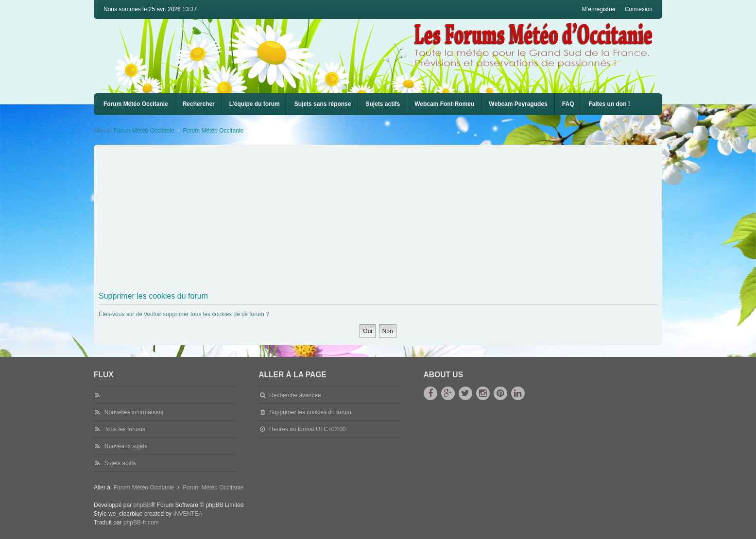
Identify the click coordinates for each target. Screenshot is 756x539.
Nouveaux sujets (126, 446)
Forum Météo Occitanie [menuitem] (136, 104)
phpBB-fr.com (141, 522)
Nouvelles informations (134, 412)
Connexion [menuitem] (639, 9)
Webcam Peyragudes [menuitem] (518, 104)
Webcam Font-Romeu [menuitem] (444, 104)
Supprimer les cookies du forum (310, 412)
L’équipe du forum (255, 104)
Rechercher (199, 104)
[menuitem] (444, 104)
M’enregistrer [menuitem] (599, 9)
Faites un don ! (609, 104)
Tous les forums (125, 429)
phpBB (142, 505)
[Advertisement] (390, 220)
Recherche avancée (295, 395)
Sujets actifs (383, 104)
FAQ (568, 104)
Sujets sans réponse (323, 104)
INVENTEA (188, 514)
